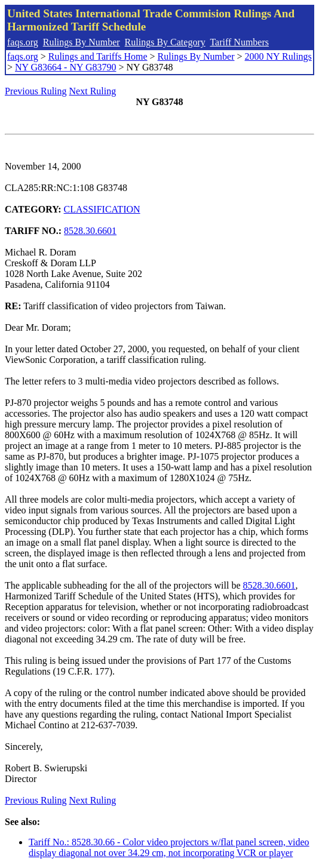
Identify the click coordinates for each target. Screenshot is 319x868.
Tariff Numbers (239, 42)
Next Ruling (93, 91)
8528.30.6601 (90, 231)
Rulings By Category (165, 42)
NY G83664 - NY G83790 (65, 67)
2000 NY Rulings (278, 56)
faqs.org (23, 42)
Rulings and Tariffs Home (98, 56)
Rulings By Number (82, 42)
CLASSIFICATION (102, 209)
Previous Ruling (36, 91)
